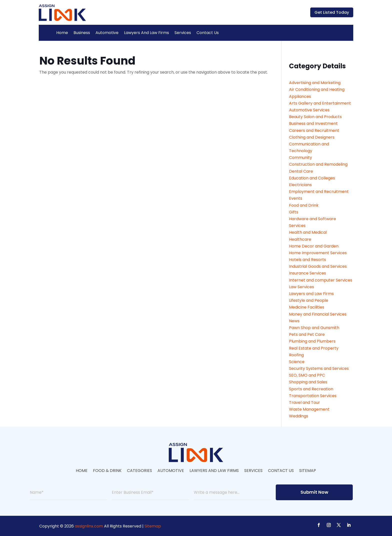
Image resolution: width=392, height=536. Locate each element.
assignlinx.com (89, 526)
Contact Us (208, 33)
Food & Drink (107, 471)
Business (82, 33)
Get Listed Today (332, 12)
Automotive (107, 33)
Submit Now (314, 492)
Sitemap (308, 471)
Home (62, 33)
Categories (139, 471)
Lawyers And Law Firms (146, 33)
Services (183, 33)
